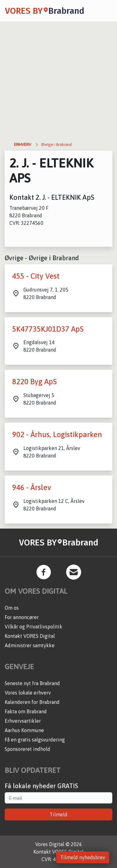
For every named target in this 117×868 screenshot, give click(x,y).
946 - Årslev (32, 487)
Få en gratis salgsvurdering (35, 740)
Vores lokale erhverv (28, 693)
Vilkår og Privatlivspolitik (34, 627)
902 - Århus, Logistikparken (57, 434)
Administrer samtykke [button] (30, 645)
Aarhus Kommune (24, 730)
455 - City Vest (36, 276)
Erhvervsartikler (23, 721)
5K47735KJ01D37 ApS (48, 329)
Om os (12, 608)
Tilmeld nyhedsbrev (83, 857)
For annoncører (22, 617)
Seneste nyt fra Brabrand (32, 683)
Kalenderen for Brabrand (32, 702)
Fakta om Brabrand (26, 711)
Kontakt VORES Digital (30, 636)
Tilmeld (58, 814)
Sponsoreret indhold (27, 749)
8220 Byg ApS (34, 382)
